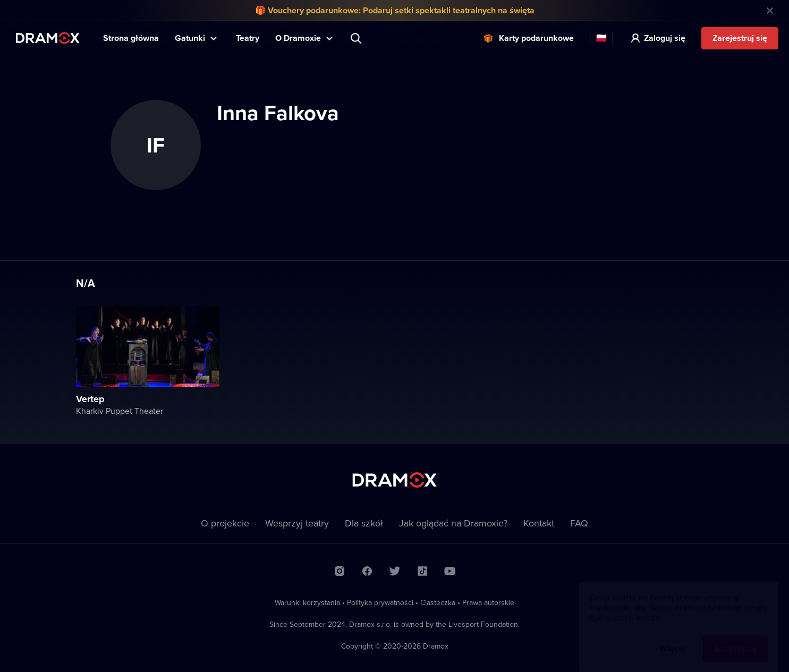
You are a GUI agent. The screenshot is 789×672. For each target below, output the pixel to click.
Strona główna (131, 38)
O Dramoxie (298, 38)
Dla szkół (364, 523)
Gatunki (190, 38)
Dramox (48, 38)
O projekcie (225, 523)
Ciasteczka (438, 602)
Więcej (672, 638)
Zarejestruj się (740, 38)
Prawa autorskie (488, 602)
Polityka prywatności (380, 602)
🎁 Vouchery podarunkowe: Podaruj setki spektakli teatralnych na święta (395, 10)
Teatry (248, 38)
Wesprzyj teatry (297, 523)
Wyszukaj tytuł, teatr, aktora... (357, 38)
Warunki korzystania (307, 602)
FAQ (579, 523)
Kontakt (539, 523)
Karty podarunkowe (536, 38)
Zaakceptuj (735, 638)
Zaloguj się (665, 38)
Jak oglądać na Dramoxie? (453, 523)
